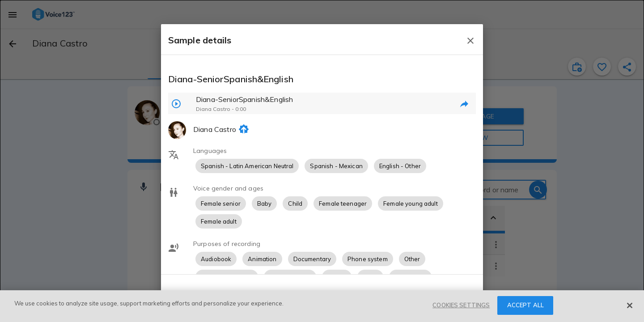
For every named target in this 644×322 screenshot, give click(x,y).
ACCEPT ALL (525, 305)
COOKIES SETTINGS (461, 305)
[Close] (630, 305)
